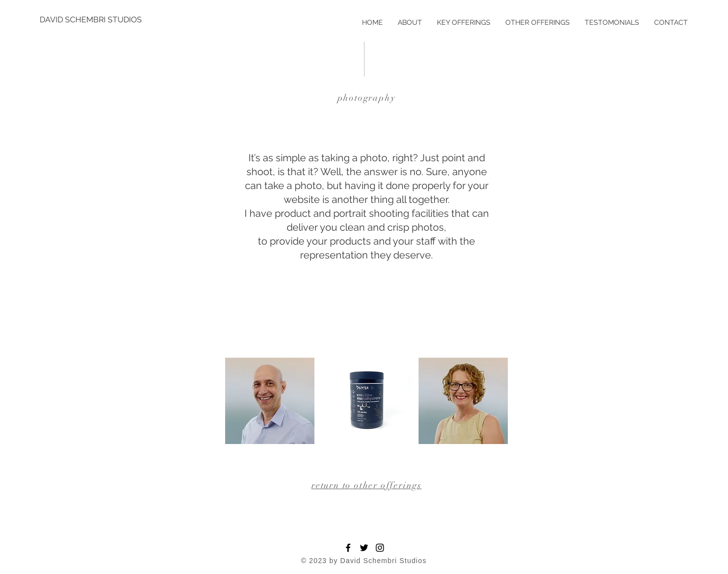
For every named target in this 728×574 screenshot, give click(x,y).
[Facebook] (348, 548)
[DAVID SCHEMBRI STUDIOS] (91, 20)
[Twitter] (364, 548)
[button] (270, 401)
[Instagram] (380, 548)
